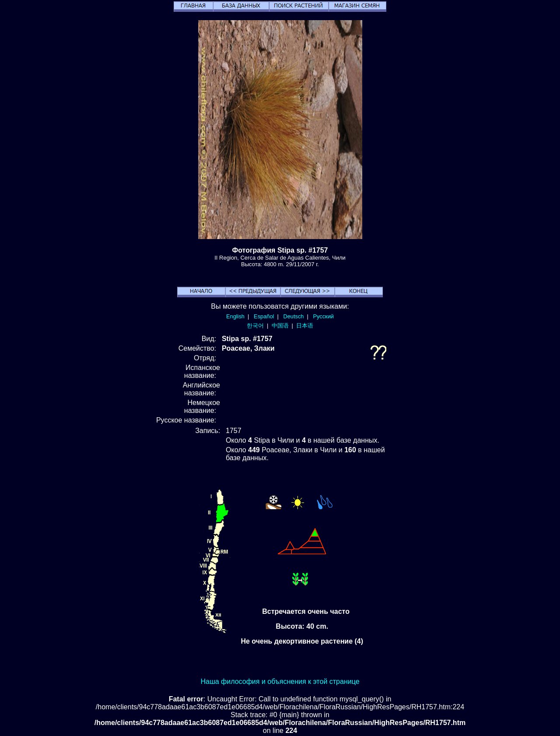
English (235, 316)
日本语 (305, 326)
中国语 (280, 326)
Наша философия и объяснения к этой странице (280, 681)
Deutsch (293, 316)
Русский (324, 316)
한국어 (255, 326)
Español (264, 316)
